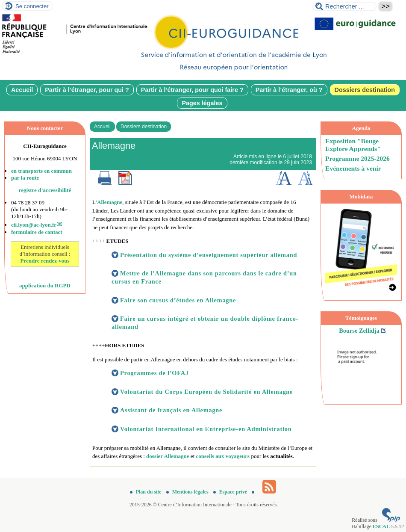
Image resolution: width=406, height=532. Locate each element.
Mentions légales (188, 492)
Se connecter (32, 6)
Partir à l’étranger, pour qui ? (87, 90)
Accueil (22, 90)
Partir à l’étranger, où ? (289, 90)
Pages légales (202, 103)
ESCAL (381, 526)
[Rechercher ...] (344, 6)
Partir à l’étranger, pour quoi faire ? (192, 90)
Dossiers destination (365, 90)
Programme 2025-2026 (357, 158)
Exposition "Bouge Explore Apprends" (353, 145)
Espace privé (231, 492)
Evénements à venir (353, 168)
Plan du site (146, 492)
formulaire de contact (37, 232)
